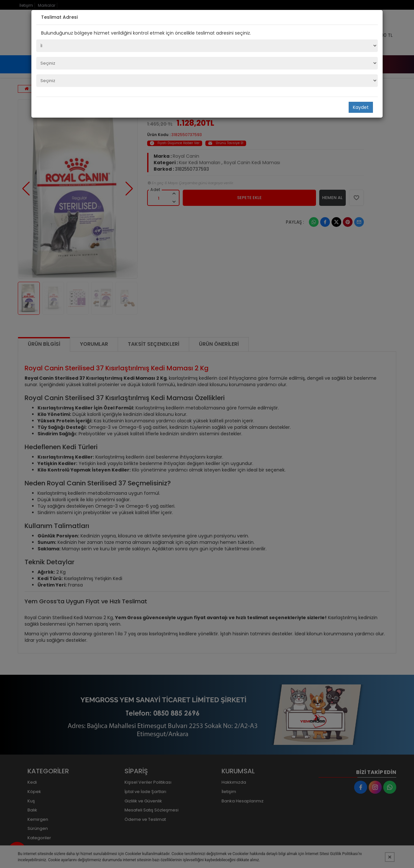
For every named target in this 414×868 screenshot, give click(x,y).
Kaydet (361, 107)
